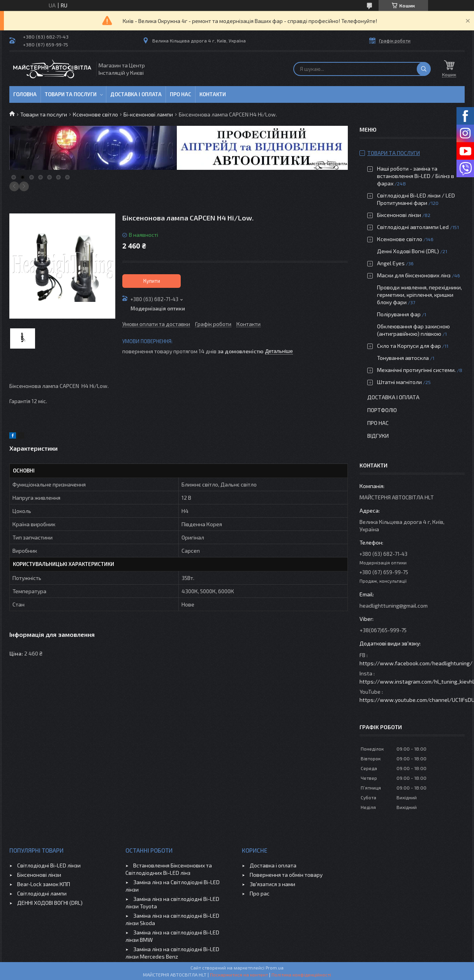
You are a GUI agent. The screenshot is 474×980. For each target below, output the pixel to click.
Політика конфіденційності (301, 975)
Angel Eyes (391, 263)
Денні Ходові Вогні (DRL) (408, 251)
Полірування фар (399, 314)
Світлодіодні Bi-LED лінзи (49, 865)
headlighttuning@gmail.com (394, 605)
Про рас (260, 893)
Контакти (213, 94)
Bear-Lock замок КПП (44, 884)
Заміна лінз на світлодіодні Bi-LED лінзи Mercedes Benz (172, 953)
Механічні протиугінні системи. (416, 370)
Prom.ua (275, 968)
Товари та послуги (71, 94)
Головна (25, 94)
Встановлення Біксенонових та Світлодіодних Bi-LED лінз (169, 869)
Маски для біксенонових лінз (414, 275)
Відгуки (378, 436)
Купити (152, 281)
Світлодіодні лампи (42, 893)
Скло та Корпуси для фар (409, 346)
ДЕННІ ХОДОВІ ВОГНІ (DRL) (50, 903)
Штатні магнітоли (399, 382)
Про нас (181, 94)
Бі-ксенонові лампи (148, 114)
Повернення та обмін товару (286, 875)
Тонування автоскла (403, 358)
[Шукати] (424, 69)
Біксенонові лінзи (399, 215)
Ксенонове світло (95, 114)
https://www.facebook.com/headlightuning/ (416, 663)
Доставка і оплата (136, 94)
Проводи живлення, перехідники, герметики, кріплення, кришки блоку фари (419, 295)
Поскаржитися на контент (239, 975)
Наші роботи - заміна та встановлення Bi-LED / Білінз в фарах (416, 176)
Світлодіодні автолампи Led (413, 227)
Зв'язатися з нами (272, 884)
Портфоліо (382, 410)
